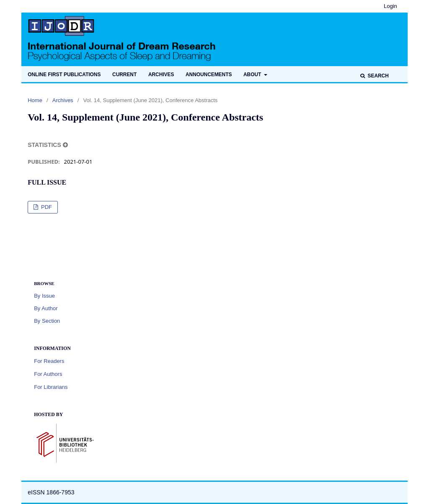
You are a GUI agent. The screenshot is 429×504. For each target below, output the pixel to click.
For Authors (48, 374)
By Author (46, 308)
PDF (46, 207)
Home (35, 100)
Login (390, 6)
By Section (47, 321)
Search (377, 76)
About (253, 75)
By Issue (44, 296)
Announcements (209, 75)
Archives (161, 75)
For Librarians (51, 387)
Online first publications (64, 75)
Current (124, 75)
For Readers (49, 361)
